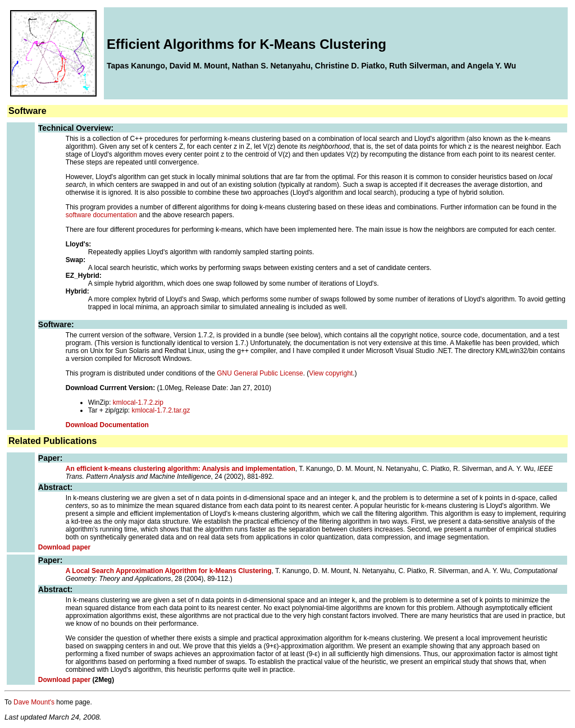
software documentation (101, 215)
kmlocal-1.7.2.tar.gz (161, 410)
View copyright (331, 373)
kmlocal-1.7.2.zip (138, 402)
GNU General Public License (260, 373)
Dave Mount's (34, 702)
